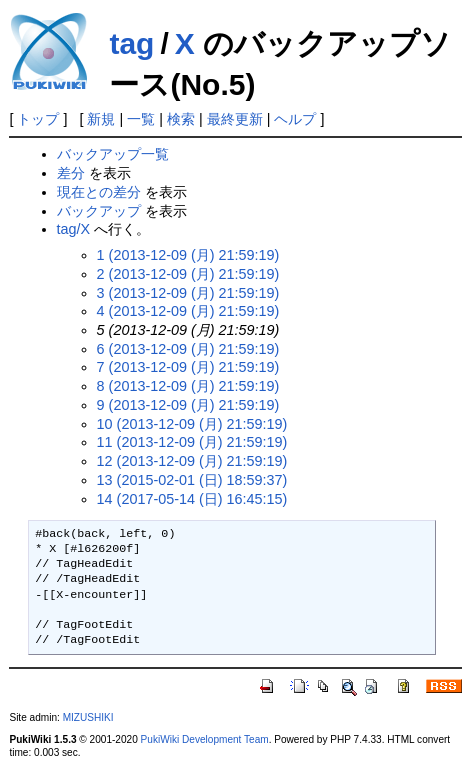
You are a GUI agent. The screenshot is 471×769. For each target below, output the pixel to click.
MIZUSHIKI (88, 717)
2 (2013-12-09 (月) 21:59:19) (188, 274)
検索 (181, 119)
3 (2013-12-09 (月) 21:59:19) (188, 293)
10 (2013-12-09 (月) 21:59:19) (192, 424)
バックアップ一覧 (113, 154)
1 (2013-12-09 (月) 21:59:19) (188, 255)
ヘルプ (295, 119)
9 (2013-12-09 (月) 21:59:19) (188, 405)
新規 (101, 119)
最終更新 (235, 119)
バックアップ (99, 211)
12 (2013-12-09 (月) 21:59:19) (192, 461)
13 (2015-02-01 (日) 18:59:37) (192, 480)
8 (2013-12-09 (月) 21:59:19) (188, 386)
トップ (38, 119)
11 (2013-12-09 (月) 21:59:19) (192, 442)
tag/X (74, 229)
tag (131, 43)
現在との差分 (99, 192)
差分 (71, 173)
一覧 (141, 119)
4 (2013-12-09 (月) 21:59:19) (188, 311)
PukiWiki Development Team (205, 739)
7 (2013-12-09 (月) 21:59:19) (188, 367)
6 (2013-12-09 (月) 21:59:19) (188, 349)
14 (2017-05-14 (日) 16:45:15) (192, 499)
